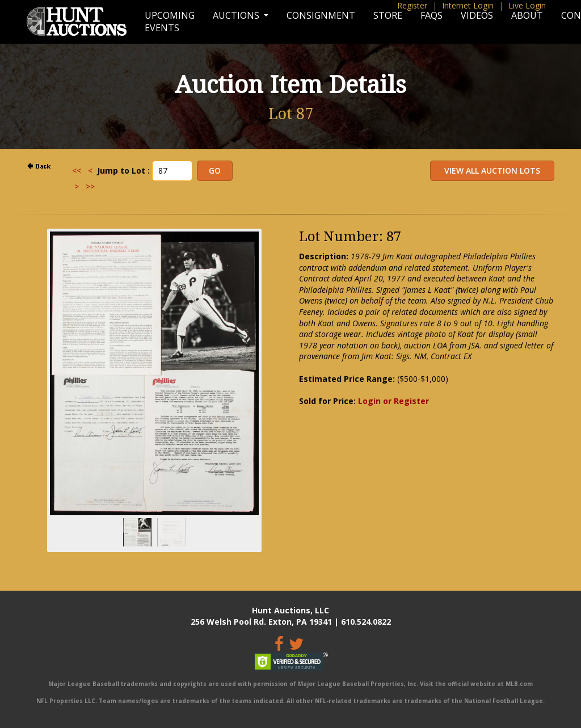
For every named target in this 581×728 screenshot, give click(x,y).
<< (77, 171)
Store (388, 15)
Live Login (527, 5)
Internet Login (468, 5)
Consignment (321, 15)
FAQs (431, 15)
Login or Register (393, 401)
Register (412, 5)
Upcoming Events (170, 22)
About (527, 15)
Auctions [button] (237, 15)
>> (90, 186)
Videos (477, 15)
